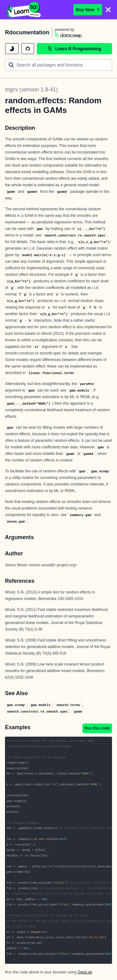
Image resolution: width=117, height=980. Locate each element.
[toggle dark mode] (12, 49)
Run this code (97, 728)
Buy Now (88, 10)
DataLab (85, 972)
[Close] (108, 10)
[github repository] (28, 49)
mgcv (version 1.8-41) (31, 90)
